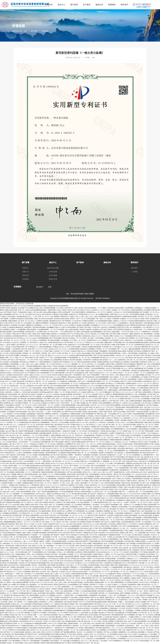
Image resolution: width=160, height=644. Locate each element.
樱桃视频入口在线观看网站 (57, 388)
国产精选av (130, 358)
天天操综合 (27, 569)
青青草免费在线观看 (31, 474)
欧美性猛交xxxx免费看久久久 (29, 362)
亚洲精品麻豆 (107, 392)
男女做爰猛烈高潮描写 (110, 487)
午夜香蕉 (19, 602)
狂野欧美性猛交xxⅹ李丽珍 (41, 604)
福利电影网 (61, 580)
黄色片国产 (32, 349)
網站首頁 (49, 5)
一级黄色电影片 (47, 461)
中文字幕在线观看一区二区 (87, 345)
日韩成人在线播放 (141, 602)
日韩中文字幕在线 (35, 336)
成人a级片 (66, 522)
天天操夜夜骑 (121, 559)
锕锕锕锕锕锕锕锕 (10, 522)
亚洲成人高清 (5, 474)
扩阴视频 (53, 580)
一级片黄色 (88, 561)
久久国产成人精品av (44, 589)
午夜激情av (133, 442)
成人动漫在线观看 (35, 388)
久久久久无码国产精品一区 (126, 431)
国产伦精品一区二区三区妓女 (52, 522)
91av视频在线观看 (45, 511)
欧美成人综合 (72, 310)
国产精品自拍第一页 (23, 537)
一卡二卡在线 (43, 457)
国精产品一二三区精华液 (127, 492)
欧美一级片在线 (145, 407)
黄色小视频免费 (14, 528)
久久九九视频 (26, 520)
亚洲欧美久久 (26, 418)
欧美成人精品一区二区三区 (99, 550)
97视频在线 (87, 533)
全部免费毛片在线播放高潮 (27, 459)
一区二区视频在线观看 (31, 602)
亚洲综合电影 (145, 396)
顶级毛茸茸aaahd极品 (75, 377)
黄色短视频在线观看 (38, 520)
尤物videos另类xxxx (35, 530)
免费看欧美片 (129, 513)
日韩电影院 (43, 602)
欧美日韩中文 (69, 308)
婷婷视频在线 (121, 543)
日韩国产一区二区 (139, 373)
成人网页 (34, 457)
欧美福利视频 (110, 626)
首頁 (25, 31)
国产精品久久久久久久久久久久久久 (57, 355)
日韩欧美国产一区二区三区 (131, 574)
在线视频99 (76, 576)
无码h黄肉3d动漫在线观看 (115, 308)
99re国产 (138, 522)
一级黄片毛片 (20, 574)
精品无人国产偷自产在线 (136, 355)
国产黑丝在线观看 (102, 589)
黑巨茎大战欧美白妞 (58, 511)
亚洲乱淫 (61, 375)
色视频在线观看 (28, 578)
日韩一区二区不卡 (23, 444)
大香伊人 (125, 353)
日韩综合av (16, 468)
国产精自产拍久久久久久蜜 (38, 582)
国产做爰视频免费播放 (68, 632)
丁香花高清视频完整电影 (59, 541)
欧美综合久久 (94, 422)
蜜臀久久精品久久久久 (117, 336)
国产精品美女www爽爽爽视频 (70, 526)
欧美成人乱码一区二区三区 (58, 349)
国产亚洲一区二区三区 (114, 371)
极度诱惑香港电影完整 (125, 587)
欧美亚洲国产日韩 (83, 474)
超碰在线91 (138, 403)
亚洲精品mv (104, 446)
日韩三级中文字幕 (34, 412)
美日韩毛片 (64, 600)
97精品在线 (148, 379)
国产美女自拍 (51, 515)
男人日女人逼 (104, 509)
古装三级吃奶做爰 (147, 511)
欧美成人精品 (5, 530)
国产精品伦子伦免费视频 (24, 407)
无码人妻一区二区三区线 (135, 360)
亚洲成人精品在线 (62, 578)
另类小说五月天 (105, 522)
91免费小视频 (13, 466)
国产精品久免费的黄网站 (144, 392)
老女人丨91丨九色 (87, 444)
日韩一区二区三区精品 (25, 615)
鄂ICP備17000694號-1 (103, 298)
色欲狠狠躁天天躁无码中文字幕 (119, 327)
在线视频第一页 (18, 494)
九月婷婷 (156, 316)
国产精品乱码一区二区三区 (13, 597)
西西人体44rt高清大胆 (11, 565)
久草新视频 (88, 548)
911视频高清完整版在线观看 (67, 453)
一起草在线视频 (129, 602)
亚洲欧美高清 (114, 470)
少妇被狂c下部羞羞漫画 (83, 537)
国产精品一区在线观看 (59, 554)
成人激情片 (153, 412)
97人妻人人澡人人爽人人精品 (70, 483)
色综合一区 (43, 427)
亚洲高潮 (54, 334)
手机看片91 (35, 479)
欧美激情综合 (34, 377)
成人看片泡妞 (147, 403)
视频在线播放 (13, 321)
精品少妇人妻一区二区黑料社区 (20, 435)
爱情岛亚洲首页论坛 (61, 585)
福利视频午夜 (61, 593)
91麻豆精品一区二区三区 (11, 543)
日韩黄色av (21, 576)
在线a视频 (8, 468)
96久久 (125, 563)
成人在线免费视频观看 (72, 528)
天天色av (51, 332)
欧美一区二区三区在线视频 (90, 576)
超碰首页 (56, 483)
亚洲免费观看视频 (119, 451)
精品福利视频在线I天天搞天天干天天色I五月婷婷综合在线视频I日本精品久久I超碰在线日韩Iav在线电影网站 (34, 306)
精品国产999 (31, 438)
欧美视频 (154, 582)
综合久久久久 (143, 336)
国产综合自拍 (139, 358)
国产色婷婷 (19, 433)
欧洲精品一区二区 (6, 593)
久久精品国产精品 (83, 550)
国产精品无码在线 (47, 585)
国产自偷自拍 (47, 314)
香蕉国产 (85, 541)
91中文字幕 (93, 535)
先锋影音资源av (98, 554)
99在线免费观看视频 (102, 377)
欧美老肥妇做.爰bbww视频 (118, 351)
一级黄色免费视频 (56, 435)
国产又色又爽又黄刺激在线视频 (104, 355)
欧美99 (55, 375)
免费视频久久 (139, 308)
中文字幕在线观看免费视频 (101, 548)
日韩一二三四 (59, 332)
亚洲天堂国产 (131, 412)
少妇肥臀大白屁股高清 (17, 319)
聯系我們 (124, 5)
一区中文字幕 (125, 332)
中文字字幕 (38, 626)
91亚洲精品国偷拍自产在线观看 (27, 535)
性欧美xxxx (91, 639)
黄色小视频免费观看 (117, 582)
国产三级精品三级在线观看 (16, 567)
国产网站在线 (99, 414)
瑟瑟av (46, 390)
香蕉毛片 (73, 319)
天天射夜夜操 (120, 626)
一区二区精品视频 (140, 533)
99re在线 (125, 405)
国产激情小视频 (115, 334)
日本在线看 (48, 468)
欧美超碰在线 (80, 373)
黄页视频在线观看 (71, 550)
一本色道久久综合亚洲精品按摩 (14, 347)
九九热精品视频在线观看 (88, 591)
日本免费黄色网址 (120, 463)
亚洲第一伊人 (27, 597)
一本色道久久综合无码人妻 (138, 528)
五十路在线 (149, 632)
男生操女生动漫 (19, 373)
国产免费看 (5, 319)
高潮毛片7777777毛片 (47, 358)
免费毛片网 (88, 418)
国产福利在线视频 (18, 634)
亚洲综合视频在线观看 (79, 442)
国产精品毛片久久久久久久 (103, 604)
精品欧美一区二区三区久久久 (82, 626)
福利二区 (59, 399)
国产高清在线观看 (11, 394)
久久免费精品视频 (23, 422)
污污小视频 (11, 438)
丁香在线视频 (99, 338)
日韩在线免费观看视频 (68, 405)
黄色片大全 (44, 342)
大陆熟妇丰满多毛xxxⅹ (78, 351)
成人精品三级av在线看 (53, 507)
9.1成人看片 (103, 539)
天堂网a (72, 325)
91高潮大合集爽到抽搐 (77, 600)
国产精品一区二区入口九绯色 (72, 353)
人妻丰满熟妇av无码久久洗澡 (10, 446)
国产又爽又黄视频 (58, 442)
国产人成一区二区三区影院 (39, 561)
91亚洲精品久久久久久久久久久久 (102, 325)
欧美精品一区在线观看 (91, 608)
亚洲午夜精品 (109, 366)
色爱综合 (116, 321)
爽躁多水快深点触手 (122, 396)
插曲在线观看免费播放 (99, 561)
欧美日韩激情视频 (90, 308)
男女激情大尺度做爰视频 (11, 362)
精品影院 (10, 414)
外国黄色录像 (119, 515)
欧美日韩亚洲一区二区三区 (17, 427)
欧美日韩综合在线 (140, 619)
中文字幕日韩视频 (14, 520)
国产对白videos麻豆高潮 (144, 448)
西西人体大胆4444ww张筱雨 (44, 319)
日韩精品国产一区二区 (83, 379)
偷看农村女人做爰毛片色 (152, 485)
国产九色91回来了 (38, 500)
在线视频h (22, 470)
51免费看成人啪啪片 (9, 329)
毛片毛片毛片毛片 (152, 489)
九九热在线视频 (64, 422)
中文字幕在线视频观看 (66, 492)
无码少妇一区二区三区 (98, 405)
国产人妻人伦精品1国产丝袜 (128, 461)
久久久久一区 (38, 448)
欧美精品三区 (18, 569)
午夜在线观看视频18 (87, 567)
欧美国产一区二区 (70, 630)
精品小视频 (20, 505)
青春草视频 (43, 565)
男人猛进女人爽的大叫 (86, 489)
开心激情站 (19, 401)
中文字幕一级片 (25, 591)
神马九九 (151, 427)
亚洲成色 (55, 314)
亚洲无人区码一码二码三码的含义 (95, 634)
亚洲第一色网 (123, 487)
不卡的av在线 (72, 634)
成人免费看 (101, 597)
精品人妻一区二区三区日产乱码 (130, 494)
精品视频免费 (150, 414)
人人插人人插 (101, 425)
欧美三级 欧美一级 (125, 548)
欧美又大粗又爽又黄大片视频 (106, 345)
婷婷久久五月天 (19, 409)
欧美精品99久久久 (67, 468)
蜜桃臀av (68, 615)
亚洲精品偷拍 (103, 535)
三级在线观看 (36, 451)
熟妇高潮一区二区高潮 (79, 323)
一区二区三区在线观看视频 (139, 416)
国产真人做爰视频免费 (136, 368)
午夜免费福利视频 (22, 420)
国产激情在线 (71, 388)
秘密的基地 (87, 336)
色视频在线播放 (19, 371)
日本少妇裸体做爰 (22, 552)
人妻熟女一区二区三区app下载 (114, 554)
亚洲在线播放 (123, 507)
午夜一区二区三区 (119, 604)
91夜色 (151, 336)
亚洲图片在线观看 (43, 321)
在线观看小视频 (120, 606)
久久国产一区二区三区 (124, 455)
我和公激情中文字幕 (32, 358)
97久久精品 (4, 639)
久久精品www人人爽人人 (20, 541)
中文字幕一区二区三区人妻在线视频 (63, 537)
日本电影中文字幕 (128, 496)
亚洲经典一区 (11, 422)
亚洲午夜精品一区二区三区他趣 (27, 455)
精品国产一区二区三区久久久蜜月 (26, 405)
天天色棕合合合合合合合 (34, 314)
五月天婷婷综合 (112, 639)
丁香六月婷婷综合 (153, 433)
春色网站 (129, 518)
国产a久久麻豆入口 (15, 418)
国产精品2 (148, 355)
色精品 (33, 394)
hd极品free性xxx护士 (133, 500)
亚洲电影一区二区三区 (144, 623)
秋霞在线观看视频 (128, 459)
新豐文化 (26, 272)
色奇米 (142, 500)
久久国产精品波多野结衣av (80, 509)
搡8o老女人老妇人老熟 (33, 632)
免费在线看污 (53, 310)
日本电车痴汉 (85, 526)
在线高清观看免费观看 (72, 556)
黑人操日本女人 (95, 641)
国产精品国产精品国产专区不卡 (75, 602)
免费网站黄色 (24, 396)
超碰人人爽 (32, 312)
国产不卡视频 (80, 496)
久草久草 (3, 455)
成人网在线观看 (136, 435)
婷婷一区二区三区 (146, 580)
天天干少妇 (156, 522)
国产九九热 (94, 526)
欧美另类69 (27, 451)
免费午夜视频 (18, 496)
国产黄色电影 (23, 399)
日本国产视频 (48, 351)
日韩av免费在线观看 (83, 405)
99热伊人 (69, 593)
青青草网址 (41, 518)
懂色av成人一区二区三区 (96, 463)
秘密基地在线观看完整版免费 (12, 606)
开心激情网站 (25, 446)
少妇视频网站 (43, 340)
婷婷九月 (124, 381)
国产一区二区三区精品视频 (86, 319)
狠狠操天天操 (34, 308)
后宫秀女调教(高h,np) (79, 643)
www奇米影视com (146, 451)
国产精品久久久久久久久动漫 (27, 338)
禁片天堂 (126, 342)
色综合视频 (121, 448)
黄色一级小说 (9, 511)
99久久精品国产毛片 (83, 636)
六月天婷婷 (121, 338)
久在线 (128, 472)
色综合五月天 (70, 379)
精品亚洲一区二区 (145, 481)
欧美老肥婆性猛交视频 (79, 494)
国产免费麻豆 (95, 509)
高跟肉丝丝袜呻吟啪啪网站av (38, 559)
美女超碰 (104, 641)
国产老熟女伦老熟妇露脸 (149, 505)
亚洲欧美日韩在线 (21, 546)
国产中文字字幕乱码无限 (76, 334)
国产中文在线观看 (103, 427)
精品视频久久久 (40, 476)
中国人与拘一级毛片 (108, 375)
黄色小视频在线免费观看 (21, 582)
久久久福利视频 (26, 604)
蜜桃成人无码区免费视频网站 (102, 403)
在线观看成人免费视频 (103, 511)
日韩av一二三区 (115, 435)
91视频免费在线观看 (38, 539)
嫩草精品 (59, 617)
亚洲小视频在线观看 (123, 597)
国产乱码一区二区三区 (112, 556)
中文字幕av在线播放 (21, 628)
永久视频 (151, 353)
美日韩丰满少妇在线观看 (30, 392)
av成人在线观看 (44, 360)
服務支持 (99, 5)
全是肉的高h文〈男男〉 (31, 617)
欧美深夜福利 (78, 561)
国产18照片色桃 (86, 606)
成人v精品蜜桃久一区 (51, 546)
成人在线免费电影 (56, 360)
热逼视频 (86, 455)
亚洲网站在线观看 (44, 580)
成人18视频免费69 (80, 468)
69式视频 (52, 578)
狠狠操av (33, 373)
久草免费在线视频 (74, 349)
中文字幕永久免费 (55, 621)
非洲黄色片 (51, 496)
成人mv (48, 630)
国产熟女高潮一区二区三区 (61, 461)
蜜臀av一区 (91, 559)
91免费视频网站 (24, 619)
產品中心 (62, 5)
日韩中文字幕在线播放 (135, 381)
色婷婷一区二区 (68, 617)
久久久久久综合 (46, 375)
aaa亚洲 (72, 355)
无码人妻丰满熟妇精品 (81, 520)
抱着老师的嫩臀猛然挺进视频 (139, 342)
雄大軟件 (40, 287)
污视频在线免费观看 (9, 535)
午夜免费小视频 (39, 463)
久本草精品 (56, 394)
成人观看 (155, 559)
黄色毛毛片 (60, 528)
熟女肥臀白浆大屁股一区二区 (62, 494)
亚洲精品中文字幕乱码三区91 (51, 336)
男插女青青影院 (98, 390)
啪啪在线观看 (71, 502)
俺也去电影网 (56, 451)
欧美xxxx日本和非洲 (101, 489)
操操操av (80, 634)
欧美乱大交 (87, 472)
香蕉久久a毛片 (145, 546)
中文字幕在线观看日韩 (76, 539)
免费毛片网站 (110, 364)
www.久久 (44, 587)
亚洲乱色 (144, 349)
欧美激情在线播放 (48, 420)
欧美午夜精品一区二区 (13, 429)
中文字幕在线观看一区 (88, 440)
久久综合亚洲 (50, 617)
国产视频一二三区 (53, 569)
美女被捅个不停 (23, 308)
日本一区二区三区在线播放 (111, 381)
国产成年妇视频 (105, 481)
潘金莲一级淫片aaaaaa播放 (117, 412)
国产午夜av (111, 416)
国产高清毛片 (92, 494)
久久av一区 (48, 325)
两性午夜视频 (81, 403)
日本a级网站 (65, 340)
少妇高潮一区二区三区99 (62, 351)
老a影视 (89, 632)
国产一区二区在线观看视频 (145, 492)
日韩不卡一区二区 (59, 448)
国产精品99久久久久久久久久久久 (28, 345)
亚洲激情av (130, 589)
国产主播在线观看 (148, 431)
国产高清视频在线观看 (8, 500)
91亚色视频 (94, 455)
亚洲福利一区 (44, 364)
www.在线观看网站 (35, 420)
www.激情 (131, 487)
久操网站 (65, 431)
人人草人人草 (101, 371)
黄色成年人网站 (152, 321)
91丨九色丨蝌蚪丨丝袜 (31, 498)
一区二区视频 (102, 308)
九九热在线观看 (135, 396)
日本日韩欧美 (156, 494)
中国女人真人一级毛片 (53, 591)
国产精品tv (150, 567)
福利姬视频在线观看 (109, 444)
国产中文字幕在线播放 (118, 457)
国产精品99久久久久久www (13, 572)
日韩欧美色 (136, 546)
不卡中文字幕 (5, 463)
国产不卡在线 (57, 353)
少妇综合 (120, 444)
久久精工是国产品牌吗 (75, 368)
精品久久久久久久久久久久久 (50, 485)
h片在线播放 (63, 368)
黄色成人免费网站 (109, 621)
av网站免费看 (98, 502)
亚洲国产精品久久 (122, 524)
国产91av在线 (47, 448)
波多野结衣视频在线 (145, 524)
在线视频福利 (151, 373)
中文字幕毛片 (134, 524)
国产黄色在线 (7, 515)
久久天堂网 (109, 463)
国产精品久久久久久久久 (133, 604)
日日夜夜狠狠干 (122, 595)
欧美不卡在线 (113, 446)
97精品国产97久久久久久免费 (66, 498)
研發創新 (45, 31)
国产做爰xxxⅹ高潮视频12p (137, 405)
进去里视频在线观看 (60, 386)
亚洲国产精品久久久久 (78, 425)
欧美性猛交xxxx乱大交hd (139, 472)
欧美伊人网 (4, 418)
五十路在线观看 (112, 634)
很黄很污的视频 (84, 597)
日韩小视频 (28, 440)
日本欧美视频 (135, 362)
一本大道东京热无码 (131, 409)
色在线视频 (104, 619)
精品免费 (66, 567)
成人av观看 (12, 585)
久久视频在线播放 (39, 407)
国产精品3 (143, 453)
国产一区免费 (108, 537)
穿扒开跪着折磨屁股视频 (131, 312)
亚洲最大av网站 (65, 509)
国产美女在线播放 (152, 405)
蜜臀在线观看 (81, 388)
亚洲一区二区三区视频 (72, 619)
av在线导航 (49, 407)
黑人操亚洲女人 (120, 453)
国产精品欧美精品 (43, 619)
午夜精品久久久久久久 (121, 442)
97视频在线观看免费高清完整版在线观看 (48, 431)
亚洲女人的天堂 (46, 632)
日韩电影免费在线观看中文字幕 (143, 444)
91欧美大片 (9, 342)
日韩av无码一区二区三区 (61, 466)
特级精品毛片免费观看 (44, 414)
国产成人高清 (76, 444)
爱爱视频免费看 (113, 610)
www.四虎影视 (94, 520)
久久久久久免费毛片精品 (87, 589)
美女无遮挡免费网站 (79, 312)
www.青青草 (39, 386)
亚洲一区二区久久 (44, 316)
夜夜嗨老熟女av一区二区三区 (96, 312)
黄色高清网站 (29, 319)
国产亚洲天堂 (91, 425)
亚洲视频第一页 (50, 528)
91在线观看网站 (73, 585)
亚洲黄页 (40, 487)
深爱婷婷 (99, 435)
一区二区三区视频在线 (27, 386)
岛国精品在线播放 (151, 308)
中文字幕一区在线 (75, 578)
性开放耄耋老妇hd (120, 325)
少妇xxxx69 (28, 643)
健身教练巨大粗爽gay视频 (86, 366)
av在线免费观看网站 (98, 368)
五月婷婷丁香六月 (119, 518)
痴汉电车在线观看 (76, 360)
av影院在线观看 (21, 416)
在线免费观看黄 (100, 639)
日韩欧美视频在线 (95, 541)
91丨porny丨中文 (60, 548)
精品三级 (65, 338)
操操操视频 (34, 537)
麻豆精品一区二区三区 (133, 399)
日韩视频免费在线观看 (47, 371)
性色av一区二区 (81, 580)
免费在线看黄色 (90, 628)
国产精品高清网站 (74, 386)
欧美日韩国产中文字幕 (39, 569)
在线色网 (110, 515)
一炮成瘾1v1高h (13, 485)
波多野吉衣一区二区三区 (98, 485)
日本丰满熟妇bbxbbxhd (33, 587)
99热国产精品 (49, 425)
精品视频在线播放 (99, 626)
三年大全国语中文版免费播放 (109, 505)
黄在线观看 (102, 595)
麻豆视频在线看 (65, 416)
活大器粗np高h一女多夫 (8, 492)
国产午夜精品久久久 (32, 347)
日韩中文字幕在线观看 (69, 327)
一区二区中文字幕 (32, 360)
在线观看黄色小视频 (134, 585)
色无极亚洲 (134, 561)
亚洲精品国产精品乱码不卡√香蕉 (61, 323)
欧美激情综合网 (70, 476)
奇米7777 (94, 457)
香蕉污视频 (28, 401)
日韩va (37, 502)
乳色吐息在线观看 (143, 412)
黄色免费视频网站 (97, 332)
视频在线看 (108, 342)
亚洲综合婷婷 (10, 546)
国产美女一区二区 (19, 314)
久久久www (12, 505)
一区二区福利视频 (44, 535)
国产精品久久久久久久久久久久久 (124, 392)
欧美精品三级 (104, 520)
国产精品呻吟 (99, 546)
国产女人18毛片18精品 (125, 414)
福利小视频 (81, 371)
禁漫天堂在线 (154, 388)
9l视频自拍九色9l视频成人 (35, 325)
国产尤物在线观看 (57, 563)
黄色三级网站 (130, 530)
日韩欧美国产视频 (131, 554)
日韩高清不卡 (57, 440)
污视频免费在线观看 (38, 591)
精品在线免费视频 (46, 347)
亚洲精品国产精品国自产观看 (10, 524)
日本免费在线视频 (25, 479)
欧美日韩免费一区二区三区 (125, 345)
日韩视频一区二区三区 (44, 394)
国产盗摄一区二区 (142, 615)
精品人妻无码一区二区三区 (36, 630)
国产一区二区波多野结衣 (120, 600)
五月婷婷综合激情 (17, 487)
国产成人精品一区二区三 (114, 425)
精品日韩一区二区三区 (125, 619)
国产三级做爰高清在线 (117, 472)
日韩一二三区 (84, 507)
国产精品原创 (7, 634)
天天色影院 (145, 377)
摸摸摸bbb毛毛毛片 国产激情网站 (60, 321)
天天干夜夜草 (22, 526)
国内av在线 (151, 608)
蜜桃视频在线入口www (12, 379)
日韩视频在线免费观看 (10, 513)
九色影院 (62, 572)
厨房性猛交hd (148, 381)
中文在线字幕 (77, 321)
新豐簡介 (26, 268)
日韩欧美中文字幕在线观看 (17, 630)
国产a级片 (100, 563)
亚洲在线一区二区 (59, 418)
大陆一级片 (116, 502)
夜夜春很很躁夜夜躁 (133, 453)
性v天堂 (69, 572)
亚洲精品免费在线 (103, 362)
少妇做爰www (28, 623)
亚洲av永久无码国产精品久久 (88, 530)
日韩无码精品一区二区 (55, 613)
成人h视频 (23, 481)
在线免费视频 (14, 364)
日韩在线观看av (14, 621)
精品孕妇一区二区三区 (81, 593)
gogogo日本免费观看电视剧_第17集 (32, 468)
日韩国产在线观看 (58, 589)
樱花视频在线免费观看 (35, 481)
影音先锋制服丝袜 (56, 636)
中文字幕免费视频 (14, 641)
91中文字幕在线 (14, 396)
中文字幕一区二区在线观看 (23, 323)
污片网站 (76, 591)
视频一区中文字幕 (96, 636)
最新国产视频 (116, 522)
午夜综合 (84, 347)
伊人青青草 (80, 628)
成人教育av (80, 459)
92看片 (42, 479)
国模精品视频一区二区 (23, 472)
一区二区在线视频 (122, 636)
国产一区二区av (123, 349)
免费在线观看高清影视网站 (84, 355)
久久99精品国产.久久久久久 (130, 418)
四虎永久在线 (5, 435)
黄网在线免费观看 (89, 552)
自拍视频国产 (156, 481)
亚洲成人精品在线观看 (90, 412)
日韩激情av (96, 329)
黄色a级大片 (103, 613)
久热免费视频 (21, 329)
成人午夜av (15, 587)
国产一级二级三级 (93, 643)
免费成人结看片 (136, 578)
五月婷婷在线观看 (24, 580)
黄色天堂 (91, 515)
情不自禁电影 (126, 580)
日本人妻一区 (133, 600)
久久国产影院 (54, 390)
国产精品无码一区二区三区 (101, 572)
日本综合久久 (118, 312)
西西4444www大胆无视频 (73, 412)
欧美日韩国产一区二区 (68, 403)
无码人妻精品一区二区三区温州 (46, 438)
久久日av (65, 325)
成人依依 (141, 515)
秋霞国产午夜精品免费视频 (89, 556)
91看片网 (80, 621)
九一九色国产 (125, 502)
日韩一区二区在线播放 (7, 472)
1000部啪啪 (122, 639)
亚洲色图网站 (5, 487)
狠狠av (2, 554)
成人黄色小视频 (104, 526)
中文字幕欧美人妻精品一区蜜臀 (40, 541)
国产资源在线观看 (86, 554)
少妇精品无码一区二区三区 (27, 425)
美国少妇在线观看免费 (151, 636)
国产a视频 (30, 639)
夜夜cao (112, 427)
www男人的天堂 (142, 474)
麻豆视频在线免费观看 (35, 399)
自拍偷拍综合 (111, 455)
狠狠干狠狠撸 (88, 479)
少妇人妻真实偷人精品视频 (136, 632)
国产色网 (90, 442)
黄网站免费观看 (87, 578)
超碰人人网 (74, 316)
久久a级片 (109, 518)
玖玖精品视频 (147, 522)
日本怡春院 (18, 403)
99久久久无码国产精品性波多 (15, 381)
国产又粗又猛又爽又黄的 (18, 600)
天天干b (43, 617)
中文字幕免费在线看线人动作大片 (12, 617)
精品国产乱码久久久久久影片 (137, 420)
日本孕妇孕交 (87, 360)
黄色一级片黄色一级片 (73, 427)
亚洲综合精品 (17, 589)
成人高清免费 (117, 537)
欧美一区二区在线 (24, 310)
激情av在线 (36, 334)
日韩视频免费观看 (117, 567)
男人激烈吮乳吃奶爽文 (57, 619)
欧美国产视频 (62, 623)
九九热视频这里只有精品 (113, 574)
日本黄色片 (87, 368)
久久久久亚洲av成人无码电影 (31, 429)
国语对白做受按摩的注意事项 (87, 362)
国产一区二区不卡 (125, 546)
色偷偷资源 (122, 360)
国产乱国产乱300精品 (98, 533)
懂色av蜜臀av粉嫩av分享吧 (53, 312)
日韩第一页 (12, 602)
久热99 (50, 561)
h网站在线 (55, 572)
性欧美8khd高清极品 (39, 327)
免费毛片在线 (154, 591)
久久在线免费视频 (11, 556)
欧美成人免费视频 (154, 615)
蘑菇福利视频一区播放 (115, 602)
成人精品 (91, 338)
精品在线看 (148, 515)
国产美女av (12, 360)
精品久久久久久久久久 (26, 556)
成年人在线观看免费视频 (47, 308)
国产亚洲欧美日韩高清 (47, 502)
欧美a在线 (64, 518)
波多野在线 (49, 401)
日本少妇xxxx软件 (7, 496)
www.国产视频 (10, 431)
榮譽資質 (26, 275)
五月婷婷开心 (95, 310)
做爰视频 (31, 610)
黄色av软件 (68, 375)
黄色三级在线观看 (43, 513)
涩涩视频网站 (45, 641)
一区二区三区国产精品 (117, 520)
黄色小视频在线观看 (51, 489)
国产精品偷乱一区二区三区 (119, 572)
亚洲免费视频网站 (115, 496)
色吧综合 (68, 442)
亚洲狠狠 (14, 325)
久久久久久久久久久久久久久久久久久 (141, 565)
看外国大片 (44, 578)
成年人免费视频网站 (107, 420)
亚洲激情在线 (120, 433)
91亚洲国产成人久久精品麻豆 (112, 347)
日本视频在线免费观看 (40, 533)
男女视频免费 (120, 613)
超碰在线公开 (74, 314)
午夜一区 (15, 619)
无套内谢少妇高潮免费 (51, 615)
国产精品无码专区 (105, 615)
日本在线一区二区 (121, 355)
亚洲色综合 (73, 446)
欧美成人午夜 (10, 554)
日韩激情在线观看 (138, 569)
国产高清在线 (109, 606)
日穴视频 (61, 500)
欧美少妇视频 (94, 615)
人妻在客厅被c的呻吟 (136, 323)
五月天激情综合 (124, 489)
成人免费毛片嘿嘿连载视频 (25, 431)
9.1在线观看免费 (123, 468)
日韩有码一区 (139, 513)
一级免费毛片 (78, 455)
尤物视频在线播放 (28, 483)
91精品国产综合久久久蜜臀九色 (102, 394)
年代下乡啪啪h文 (98, 632)
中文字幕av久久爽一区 (8, 537)
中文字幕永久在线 (26, 509)
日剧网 (45, 388)
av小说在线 (38, 610)
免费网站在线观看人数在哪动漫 (62, 520)
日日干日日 (135, 580)
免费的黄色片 (147, 390)
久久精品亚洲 (34, 608)
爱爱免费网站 (71, 628)
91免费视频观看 (61, 371)
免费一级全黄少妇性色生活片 (95, 373)
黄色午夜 (24, 349)
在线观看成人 (113, 619)
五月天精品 (60, 308)
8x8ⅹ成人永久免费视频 (48, 595)
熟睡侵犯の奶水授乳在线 (134, 463)
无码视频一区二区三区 (27, 379)
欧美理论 (135, 336)
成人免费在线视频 (139, 375)
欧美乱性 (66, 360)
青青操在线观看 (106, 479)
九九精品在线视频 (45, 440)
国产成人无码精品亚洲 (72, 559)
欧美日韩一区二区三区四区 (93, 621)
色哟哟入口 (138, 617)
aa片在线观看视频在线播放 (104, 321)
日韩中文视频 (147, 617)
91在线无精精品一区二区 (32, 461)
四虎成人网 (48, 574)
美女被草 (83, 559)
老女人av (62, 615)
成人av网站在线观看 (83, 630)
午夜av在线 (148, 358)
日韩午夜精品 (11, 316)
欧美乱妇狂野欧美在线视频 (37, 548)
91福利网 (3, 608)
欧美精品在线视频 (109, 386)
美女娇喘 (30, 463)
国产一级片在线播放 (112, 388)
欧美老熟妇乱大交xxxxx (28, 621)
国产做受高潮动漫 (102, 440)
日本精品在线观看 (94, 565)
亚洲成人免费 (139, 496)
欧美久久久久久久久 (64, 364)
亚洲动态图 (14, 310)
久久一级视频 (55, 604)
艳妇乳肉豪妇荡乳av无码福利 (70, 451)
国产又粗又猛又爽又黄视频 (71, 440)
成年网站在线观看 (93, 580)
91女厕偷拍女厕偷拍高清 (15, 327)
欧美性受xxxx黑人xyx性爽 (49, 368)
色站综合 (105, 327)
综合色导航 (98, 399)
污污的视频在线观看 (81, 595)
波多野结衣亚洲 (5, 308)
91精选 (157, 444)
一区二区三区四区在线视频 (40, 435)
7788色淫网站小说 (58, 412)
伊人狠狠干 (8, 582)
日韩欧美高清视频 (92, 351)
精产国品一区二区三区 (145, 316)
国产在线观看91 (77, 336)
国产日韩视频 (131, 543)
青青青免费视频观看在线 (50, 492)
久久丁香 (31, 476)
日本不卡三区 (53, 623)
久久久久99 (17, 613)
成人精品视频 (93, 613)
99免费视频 (131, 615)
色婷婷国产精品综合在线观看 (69, 489)
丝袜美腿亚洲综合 (30, 494)
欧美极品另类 (30, 332)
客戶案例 (87, 5)
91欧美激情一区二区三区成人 (90, 483)
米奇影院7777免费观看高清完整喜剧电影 (59, 543)
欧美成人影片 (16, 604)
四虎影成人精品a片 (6, 373)
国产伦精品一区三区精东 (51, 481)
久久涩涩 (119, 427)
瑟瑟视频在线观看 (61, 358)
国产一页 (14, 526)
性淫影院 (124, 556)
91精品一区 (11, 643)
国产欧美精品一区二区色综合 (81, 470)
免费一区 (34, 580)
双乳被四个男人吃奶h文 (117, 509)
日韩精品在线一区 (52, 539)
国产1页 (89, 403)
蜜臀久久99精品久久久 (21, 489)
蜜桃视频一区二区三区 (79, 364)
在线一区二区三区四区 (91, 433)
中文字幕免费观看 (79, 511)
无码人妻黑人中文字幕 (117, 379)
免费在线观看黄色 (46, 362)
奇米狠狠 (96, 505)
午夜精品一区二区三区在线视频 (106, 349)
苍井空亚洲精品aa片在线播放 (120, 362)
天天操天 (4, 485)
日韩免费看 (114, 526)
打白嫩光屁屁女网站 (27, 626)
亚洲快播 (130, 351)
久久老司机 (96, 492)
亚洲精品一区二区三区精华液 (45, 550)
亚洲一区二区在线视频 (152, 548)
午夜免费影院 (78, 375)
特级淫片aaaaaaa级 (30, 487)
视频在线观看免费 (59, 379)
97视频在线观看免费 (115, 440)
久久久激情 (107, 319)
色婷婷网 (47, 487)
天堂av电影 (21, 325)
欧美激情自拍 (42, 496)
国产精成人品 (91, 407)
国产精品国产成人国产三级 (135, 457)
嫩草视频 (82, 396)
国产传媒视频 (71, 407)
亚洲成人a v (109, 442)
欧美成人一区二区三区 (125, 373)
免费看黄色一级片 (129, 440)
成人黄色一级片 (45, 572)
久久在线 (108, 585)
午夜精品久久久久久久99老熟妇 (85, 563)
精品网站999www (36, 466)
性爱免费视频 (107, 528)
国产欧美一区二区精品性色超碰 (109, 593)
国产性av (138, 589)
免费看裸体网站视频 (22, 608)
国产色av (13, 444)
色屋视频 (145, 351)
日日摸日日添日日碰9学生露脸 (107, 448)
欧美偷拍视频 (112, 485)
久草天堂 (123, 321)
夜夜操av (7, 325)
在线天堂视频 (41, 459)
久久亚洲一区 (33, 524)
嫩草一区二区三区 (154, 487)
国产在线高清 (71, 371)
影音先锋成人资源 (86, 528)
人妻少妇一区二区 (79, 401)
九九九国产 (4, 528)
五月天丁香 (152, 474)
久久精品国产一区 (13, 591)
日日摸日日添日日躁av (47, 377)
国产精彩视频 (133, 353)
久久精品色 (57, 468)
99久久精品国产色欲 (98, 623)
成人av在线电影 (27, 390)
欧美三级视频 (96, 353)
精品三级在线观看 (103, 457)
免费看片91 (80, 420)
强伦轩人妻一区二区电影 (106, 396)
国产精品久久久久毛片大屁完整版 (91, 386)
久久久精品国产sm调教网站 (35, 470)
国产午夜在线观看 (56, 338)
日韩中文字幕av (23, 377)
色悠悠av (90, 617)
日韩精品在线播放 (25, 565)
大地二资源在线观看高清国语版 (110, 483)
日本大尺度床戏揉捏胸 (57, 373)
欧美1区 (101, 556)
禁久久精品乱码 (155, 498)
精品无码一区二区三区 (14, 578)
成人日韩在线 (77, 543)
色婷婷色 (109, 312)
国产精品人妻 (48, 386)
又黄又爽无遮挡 (129, 541)
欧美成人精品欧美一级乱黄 (110, 474)
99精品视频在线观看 (132, 407)
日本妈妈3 (6, 448)
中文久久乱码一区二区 (114, 466)
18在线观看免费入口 (96, 461)
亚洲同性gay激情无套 (46, 392)
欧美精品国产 (67, 312)
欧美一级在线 (62, 310)
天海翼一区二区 (29, 351)
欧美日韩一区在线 (42, 621)
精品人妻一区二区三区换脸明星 (88, 453)
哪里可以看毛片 (133, 481)
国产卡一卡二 (141, 366)
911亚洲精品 (149, 340)
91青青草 (89, 602)
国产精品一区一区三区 (60, 433)
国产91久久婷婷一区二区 (116, 438)
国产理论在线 (141, 489)
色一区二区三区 (99, 442)
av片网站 (36, 440)
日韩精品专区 (88, 587)
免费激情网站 (73, 381)
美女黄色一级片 (5, 587)
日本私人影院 (44, 505)
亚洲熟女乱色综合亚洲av (101, 360)
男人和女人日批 (59, 401)
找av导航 (40, 312)
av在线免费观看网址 (142, 459)
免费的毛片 (56, 414)
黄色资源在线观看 (58, 409)
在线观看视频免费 (133, 526)
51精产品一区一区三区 (72, 500)
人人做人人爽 (112, 595)
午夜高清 (106, 336)
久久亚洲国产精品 (41, 332)
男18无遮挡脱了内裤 (117, 340)
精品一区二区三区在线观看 (69, 530)
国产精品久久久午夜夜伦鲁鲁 (116, 383)
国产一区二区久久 (7, 489)
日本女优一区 (155, 535)
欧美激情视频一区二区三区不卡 (10, 561)
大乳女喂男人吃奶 (49, 399)
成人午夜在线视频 (66, 576)
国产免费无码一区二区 (47, 345)
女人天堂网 (98, 444)
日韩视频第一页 (42, 416)
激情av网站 (148, 422)
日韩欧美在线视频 (16, 353)
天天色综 (122, 608)
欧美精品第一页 (21, 438)
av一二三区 (113, 360)
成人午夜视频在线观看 (152, 461)
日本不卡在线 (27, 636)
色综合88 (73, 569)
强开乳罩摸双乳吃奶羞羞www (123, 329)
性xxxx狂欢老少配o (113, 533)
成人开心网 (40, 355)
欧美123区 (111, 613)
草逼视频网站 (136, 377)
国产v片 (95, 578)
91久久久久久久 (128, 347)
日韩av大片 (63, 429)
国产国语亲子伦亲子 (11, 312)
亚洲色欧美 (144, 362)
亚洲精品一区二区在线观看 (31, 353)
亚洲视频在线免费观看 (74, 610)
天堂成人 (93, 448)
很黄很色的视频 (116, 459)
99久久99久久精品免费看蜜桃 (11, 368)
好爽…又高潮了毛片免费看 (80, 481)
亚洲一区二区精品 (51, 500)
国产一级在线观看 (45, 537)
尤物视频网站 (95, 446)
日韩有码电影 (63, 539)
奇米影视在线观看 (71, 366)
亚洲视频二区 (25, 342)
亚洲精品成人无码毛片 (91, 539)
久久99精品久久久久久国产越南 (93, 342)
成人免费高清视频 (67, 591)
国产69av (29, 576)
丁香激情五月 (47, 530)
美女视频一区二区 (102, 496)
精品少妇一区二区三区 (112, 552)
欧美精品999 (14, 386)
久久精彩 (106, 617)
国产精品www (21, 360)
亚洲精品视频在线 (128, 466)
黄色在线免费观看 (141, 621)
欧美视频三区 (151, 595)
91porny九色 (60, 476)
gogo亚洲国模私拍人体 (24, 500)
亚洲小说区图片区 (100, 515)
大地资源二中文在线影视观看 (139, 388)
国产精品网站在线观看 (138, 314)
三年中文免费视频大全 (115, 641)
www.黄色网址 (139, 340)
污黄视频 (14, 474)
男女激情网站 (98, 617)
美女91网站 (56, 530)
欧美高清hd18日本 (10, 338)
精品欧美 (14, 308)
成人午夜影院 (126, 479)
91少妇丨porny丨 (121, 422)
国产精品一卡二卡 (129, 427)
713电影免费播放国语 (32, 371)
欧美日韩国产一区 (26, 442)
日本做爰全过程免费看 (83, 325)
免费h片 (104, 401)
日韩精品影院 (104, 433)
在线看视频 (136, 455)
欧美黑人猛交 (137, 390)
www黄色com (74, 522)
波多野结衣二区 (137, 593)
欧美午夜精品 (149, 572)
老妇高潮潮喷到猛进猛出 (39, 310)
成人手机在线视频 (50, 552)
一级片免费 (65, 507)
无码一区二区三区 (13, 388)
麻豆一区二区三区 (72, 396)
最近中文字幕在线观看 (93, 420)
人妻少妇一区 (70, 580)
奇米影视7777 (94, 585)
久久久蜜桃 (17, 483)
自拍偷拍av (49, 567)
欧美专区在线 (66, 336)
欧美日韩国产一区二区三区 (82, 394)
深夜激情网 (119, 364)
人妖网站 (57, 405)
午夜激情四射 (35, 485)
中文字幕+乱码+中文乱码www (63, 561)
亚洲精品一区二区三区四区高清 (105, 476)
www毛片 (59, 595)
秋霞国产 (143, 470)
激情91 (22, 587)
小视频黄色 (114, 507)
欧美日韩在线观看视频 (78, 416)
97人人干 (36, 636)
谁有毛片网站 (94, 481)
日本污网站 (114, 548)
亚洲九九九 (39, 351)
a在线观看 (146, 535)
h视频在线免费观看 (47, 472)
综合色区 (8, 619)
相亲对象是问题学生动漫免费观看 (119, 561)
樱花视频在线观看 (11, 399)
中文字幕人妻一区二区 (75, 433)
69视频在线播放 (76, 414)
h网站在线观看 (31, 329)
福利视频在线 (110, 500)
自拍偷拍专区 (9, 409)
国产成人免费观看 (36, 396)
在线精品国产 (131, 606)
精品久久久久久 (135, 332)
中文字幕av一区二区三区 (78, 340)
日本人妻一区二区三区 (40, 383)
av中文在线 (156, 358)
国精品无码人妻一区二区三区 (136, 630)
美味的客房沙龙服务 (86, 390)
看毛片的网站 (11, 345)
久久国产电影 (30, 409)
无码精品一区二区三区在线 (120, 310)
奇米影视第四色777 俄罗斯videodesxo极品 (102, 431)
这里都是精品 (143, 353)
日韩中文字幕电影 (38, 418)
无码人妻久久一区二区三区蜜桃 (79, 457)
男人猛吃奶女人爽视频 (89, 427)
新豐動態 (112, 5)
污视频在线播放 (20, 554)
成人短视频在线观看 (103, 314)
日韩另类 (57, 526)
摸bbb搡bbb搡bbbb (59, 610)
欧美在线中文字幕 (60, 396)
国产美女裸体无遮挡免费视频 (47, 606)
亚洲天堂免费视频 (19, 332)
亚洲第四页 (154, 319)
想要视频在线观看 (46, 433)
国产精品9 (80, 327)
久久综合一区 (124, 528)
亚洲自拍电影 (58, 567)
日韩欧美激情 (39, 639)
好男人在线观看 (57, 626)
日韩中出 (141, 442)
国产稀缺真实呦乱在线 (93, 401)
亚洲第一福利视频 (121, 420)
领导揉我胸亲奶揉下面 (119, 615)
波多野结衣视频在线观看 (133, 520)
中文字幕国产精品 (103, 334)
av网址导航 (78, 541)
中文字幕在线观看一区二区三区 (68, 383)
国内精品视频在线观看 (100, 602)
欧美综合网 (40, 425)
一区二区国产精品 (85, 623)
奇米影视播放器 (95, 474)
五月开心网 (82, 513)
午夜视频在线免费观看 (31, 433)
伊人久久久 (132, 595)
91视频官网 (61, 479)
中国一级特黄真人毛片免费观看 (99, 507)
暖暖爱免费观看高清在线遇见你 (123, 394)
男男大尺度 (122, 630)
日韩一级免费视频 (140, 394)
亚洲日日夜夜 (65, 319)
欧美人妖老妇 (79, 308)
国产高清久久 (40, 528)
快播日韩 (116, 528)
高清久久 (147, 496)
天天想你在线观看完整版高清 (137, 321)
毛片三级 (89, 388)
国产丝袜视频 (26, 613)
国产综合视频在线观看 (47, 608)
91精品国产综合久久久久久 (57, 524)
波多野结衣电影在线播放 (102, 429)
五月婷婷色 (36, 442)
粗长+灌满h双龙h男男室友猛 (136, 325)
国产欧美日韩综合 (69, 533)
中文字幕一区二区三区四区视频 (65, 608)
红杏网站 (59, 496)
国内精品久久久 (25, 485)
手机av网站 (48, 418)
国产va (5, 576)
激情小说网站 (27, 533)
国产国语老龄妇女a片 (13, 626)
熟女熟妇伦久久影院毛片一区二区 (37, 381)
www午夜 (43, 515)
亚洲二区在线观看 (151, 442)
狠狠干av (37, 578)
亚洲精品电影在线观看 (130, 316)
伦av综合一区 (81, 632)
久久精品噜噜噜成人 (62, 457)
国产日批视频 (84, 585)
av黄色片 (125, 403)
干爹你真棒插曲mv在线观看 (147, 429)
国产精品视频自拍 (72, 448)
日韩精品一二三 (14, 481)
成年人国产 (82, 381)
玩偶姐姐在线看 (84, 383)
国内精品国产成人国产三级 (140, 483)
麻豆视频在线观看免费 (47, 446)
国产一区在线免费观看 (36, 552)
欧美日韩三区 (121, 589)
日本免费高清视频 (131, 613)
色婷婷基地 (153, 342)
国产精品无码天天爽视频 (103, 600)
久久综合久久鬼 (44, 636)
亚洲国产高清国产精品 (71, 613)
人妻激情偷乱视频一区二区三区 (14, 366)
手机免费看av (53, 427)
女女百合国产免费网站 (13, 355)
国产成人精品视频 (115, 576)
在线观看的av (65, 414)
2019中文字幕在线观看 (113, 368)
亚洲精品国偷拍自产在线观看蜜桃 (125, 366)
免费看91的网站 (131, 383)
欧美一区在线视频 (110, 543)
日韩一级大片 (66, 470)
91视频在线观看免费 (95, 347)
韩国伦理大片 (65, 316)
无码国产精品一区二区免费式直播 (145, 329)
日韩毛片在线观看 (101, 416)
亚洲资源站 (110, 623)
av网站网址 (28, 327)
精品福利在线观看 (66, 394)
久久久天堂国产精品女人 (11, 442)
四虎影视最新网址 (51, 453)
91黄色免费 (103, 524)
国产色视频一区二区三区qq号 (68, 390)
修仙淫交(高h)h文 (154, 472)
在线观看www (146, 332)
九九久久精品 (133, 634)
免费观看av (60, 444)
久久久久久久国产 (42, 349)
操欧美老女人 (130, 448)
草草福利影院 (32, 416)
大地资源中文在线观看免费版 (140, 371)
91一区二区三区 (25, 539)
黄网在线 (137, 334)
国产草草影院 (131, 498)
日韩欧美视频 (59, 550)
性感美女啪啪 (125, 435)
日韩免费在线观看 (7, 483)
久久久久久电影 (105, 310)
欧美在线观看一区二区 (16, 440)
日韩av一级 (30, 554)
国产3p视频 (152, 349)
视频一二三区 (38, 615)
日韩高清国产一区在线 (89, 610)
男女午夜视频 (21, 585)
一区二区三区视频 (24, 466)
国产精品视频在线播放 (37, 507)
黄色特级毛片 (68, 626)
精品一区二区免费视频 (56, 505)
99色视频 (128, 336)
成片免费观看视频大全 (118, 429)
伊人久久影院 (23, 610)
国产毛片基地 (67, 643)
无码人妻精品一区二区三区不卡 (120, 377)
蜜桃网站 (5, 457)
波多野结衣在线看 (59, 407)
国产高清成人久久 (147, 338)
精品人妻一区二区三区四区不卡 (126, 386)
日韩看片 (141, 379)
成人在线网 (14, 470)
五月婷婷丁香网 (144, 319)
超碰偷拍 (10, 628)
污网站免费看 (82, 409)
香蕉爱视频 (102, 316)
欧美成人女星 (123, 634)
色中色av (41, 567)
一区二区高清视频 (77, 587)
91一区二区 (83, 358)
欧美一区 (50, 459)
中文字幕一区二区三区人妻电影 (26, 518)
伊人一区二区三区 (118, 628)
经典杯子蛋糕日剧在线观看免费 (51, 643)
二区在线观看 (16, 349)
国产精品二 (98, 487)
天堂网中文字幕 (61, 502)
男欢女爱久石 (34, 342)
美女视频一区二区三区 (111, 546)
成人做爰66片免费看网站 (41, 323)
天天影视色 (112, 524)
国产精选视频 (137, 518)
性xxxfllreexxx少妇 (84, 310)
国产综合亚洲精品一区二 (127, 474)
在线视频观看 (31, 414)
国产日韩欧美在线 (80, 617)
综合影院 (71, 541)
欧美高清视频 (64, 314)
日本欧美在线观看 (21, 412)
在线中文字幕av (18, 461)
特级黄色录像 (79, 479)
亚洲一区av (24, 524)
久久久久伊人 (8, 569)
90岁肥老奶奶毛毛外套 (144, 543)
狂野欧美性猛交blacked (56, 342)
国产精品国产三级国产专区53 (61, 535)
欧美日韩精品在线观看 (53, 518)
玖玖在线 (106, 435)
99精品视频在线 (98, 543)
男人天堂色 (24, 543)
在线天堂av (97, 327)
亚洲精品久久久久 (132, 559)
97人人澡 (99, 392)
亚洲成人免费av (90, 371)
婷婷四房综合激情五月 (45, 628)
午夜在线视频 (93, 593)
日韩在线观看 (85, 332)
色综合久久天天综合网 (129, 623)
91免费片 (112, 433)
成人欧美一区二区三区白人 (27, 321)
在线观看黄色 (123, 323)
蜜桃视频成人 (88, 505)
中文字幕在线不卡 (148, 327)
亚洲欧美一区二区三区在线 (129, 319)
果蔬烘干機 (53, 279)
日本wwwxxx (87, 524)
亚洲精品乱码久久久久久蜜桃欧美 (98, 340)
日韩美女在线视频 (58, 366)
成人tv (131, 403)
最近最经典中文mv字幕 (62, 425)
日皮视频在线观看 (71, 409)
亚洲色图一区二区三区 (131, 641)
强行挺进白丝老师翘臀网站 (100, 379)
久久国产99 (53, 364)
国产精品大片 (117, 403)
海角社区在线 (126, 483)
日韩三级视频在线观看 (69, 621)
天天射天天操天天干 (153, 366)
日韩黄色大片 (129, 340)
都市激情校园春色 (60, 472)
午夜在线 (141, 461)
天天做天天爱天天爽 (123, 416)
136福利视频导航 (89, 435)
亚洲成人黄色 (140, 530)
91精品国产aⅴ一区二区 (126, 446)
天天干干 (48, 520)
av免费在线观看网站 (137, 310)
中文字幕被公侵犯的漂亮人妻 (149, 552)
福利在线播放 (121, 485)
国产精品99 (33, 422)
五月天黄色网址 (112, 630)
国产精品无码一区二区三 (99, 438)
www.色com (47, 626)
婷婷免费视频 (34, 446)
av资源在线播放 (89, 582)
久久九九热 (95, 524)
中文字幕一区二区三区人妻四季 (136, 433)
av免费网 (121, 399)
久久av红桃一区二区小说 (75, 548)
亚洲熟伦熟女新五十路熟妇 (17, 639)
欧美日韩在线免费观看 (114, 405)
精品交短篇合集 (65, 481)
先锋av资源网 (124, 388)
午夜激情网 (116, 319)
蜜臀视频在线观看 (141, 427)
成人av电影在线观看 (72, 329)
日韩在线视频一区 (87, 429)
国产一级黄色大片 (126, 505)
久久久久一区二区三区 (145, 383)
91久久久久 (13, 425)
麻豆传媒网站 (103, 530)
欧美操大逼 (13, 615)
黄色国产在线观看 (85, 329)
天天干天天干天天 (133, 556)
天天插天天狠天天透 (30, 496)
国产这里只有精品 (107, 329)
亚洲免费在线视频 (113, 494)
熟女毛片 (16, 342)
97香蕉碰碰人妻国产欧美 (31, 572)
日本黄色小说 (23, 563)
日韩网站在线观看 (88, 321)
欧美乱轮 (103, 422)
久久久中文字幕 (69, 563)
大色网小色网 (103, 412)
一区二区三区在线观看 (57, 329)
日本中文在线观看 (69, 459)
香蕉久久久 (105, 498)
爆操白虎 (21, 474)
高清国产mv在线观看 (61, 597)
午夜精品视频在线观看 (150, 518)
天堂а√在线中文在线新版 (9, 377)
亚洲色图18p (8, 336)
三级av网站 (24, 548)
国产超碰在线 (147, 438)
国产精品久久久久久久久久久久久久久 (113, 358)
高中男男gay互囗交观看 (56, 559)
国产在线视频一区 (150, 368)
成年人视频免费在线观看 (43, 409)
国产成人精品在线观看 (75, 472)
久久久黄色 (112, 550)
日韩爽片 (24, 368)
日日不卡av (8, 541)
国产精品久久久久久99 (14, 636)
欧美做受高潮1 (18, 515)
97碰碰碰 (111, 535)
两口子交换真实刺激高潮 (118, 498)
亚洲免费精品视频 (38, 401)
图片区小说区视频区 (148, 550)
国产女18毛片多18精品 (147, 418)
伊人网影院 (43, 613)
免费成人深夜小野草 (32, 505)
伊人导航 (152, 459)
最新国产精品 (104, 576)
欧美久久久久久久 (88, 399)
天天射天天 (54, 422)
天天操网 (145, 435)
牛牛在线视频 (13, 457)
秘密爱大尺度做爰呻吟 (7, 407)
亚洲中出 (93, 597)
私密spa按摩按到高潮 (21, 511)
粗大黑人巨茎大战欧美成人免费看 (62, 455)
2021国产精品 (152, 394)
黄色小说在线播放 (40, 556)
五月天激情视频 (132, 429)
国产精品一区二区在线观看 (96, 364)
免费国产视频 (46, 334)
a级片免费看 (51, 565)
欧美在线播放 (87, 353)
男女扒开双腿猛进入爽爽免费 (134, 364)
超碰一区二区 (20, 358)
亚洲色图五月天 (97, 537)
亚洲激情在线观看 (146, 556)
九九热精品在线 (99, 518)
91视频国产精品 (135, 511)
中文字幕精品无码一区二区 (27, 513)
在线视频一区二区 (73, 554)
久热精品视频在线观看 (27, 528)
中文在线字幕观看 (108, 513)
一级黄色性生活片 (60, 628)
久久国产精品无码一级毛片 (116, 401)
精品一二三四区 (46, 412)
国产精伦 (4, 360)
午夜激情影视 (36, 472)
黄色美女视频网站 (143, 386)
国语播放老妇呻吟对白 (21, 336)
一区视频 (130, 617)
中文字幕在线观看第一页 (85, 502)
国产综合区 (146, 520)
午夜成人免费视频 (34, 368)
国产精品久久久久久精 (72, 606)
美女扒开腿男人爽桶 (107, 565)
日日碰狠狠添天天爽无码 (43, 554)
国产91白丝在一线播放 (44, 494)
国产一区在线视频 (110, 414)
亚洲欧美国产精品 (121, 621)
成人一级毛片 (144, 591)
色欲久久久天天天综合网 (67, 546)
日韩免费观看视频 (43, 338)
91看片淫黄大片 (113, 323)
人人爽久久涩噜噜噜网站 (24, 453)
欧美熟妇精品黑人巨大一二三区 (27, 316)
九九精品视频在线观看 (145, 468)
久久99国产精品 (153, 528)
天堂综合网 (102, 455)
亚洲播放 (33, 619)
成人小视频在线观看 (111, 390)
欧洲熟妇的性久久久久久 (87, 314)
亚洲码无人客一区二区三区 (144, 466)
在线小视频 (133, 468)
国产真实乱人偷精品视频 (112, 332)
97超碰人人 (116, 585)
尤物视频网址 (104, 351)
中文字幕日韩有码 (110, 587)
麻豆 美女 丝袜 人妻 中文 (44, 379)
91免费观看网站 (113, 539)
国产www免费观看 (86, 500)
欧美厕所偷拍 (51, 476)
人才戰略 (134, 272)
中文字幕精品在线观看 (93, 498)
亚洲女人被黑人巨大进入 (32, 375)
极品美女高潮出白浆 (71, 589)
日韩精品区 (33, 444)
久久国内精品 (62, 334)
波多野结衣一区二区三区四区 (97, 323)
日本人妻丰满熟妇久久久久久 (144, 446)
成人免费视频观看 (92, 396)
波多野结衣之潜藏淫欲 (68, 485)
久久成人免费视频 (61, 377)
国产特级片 (88, 327)
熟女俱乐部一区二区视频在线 (58, 381)
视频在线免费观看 (135, 349)
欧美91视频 (19, 643)
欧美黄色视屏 (47, 466)
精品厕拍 (153, 610)
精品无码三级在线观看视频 (115, 409)
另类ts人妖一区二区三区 (89, 451)
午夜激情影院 (48, 610)
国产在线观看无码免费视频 (11, 502)
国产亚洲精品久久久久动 (68, 362)
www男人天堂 (14, 539)
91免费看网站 (129, 308)
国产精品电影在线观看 (75, 582)
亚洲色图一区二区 (80, 639)
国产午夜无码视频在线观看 (85, 604)
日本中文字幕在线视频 (73, 347)
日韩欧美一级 (31, 600)
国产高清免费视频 (108, 541)
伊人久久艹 (9, 371)
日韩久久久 (152, 362)
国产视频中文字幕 (61, 345)
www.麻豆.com (81, 407)
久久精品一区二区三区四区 (62, 574)
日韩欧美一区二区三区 (107, 580)
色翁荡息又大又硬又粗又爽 (80, 535)
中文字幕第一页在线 (82, 485)
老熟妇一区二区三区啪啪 (62, 392)
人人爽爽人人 (17, 392)
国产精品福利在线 (89, 377)
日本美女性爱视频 (144, 409)
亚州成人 (35, 565)
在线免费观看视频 (139, 414)
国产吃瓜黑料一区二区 (146, 561)
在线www (145, 589)
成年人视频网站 (125, 578)
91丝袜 (5, 466)
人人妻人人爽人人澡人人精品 (88, 316)
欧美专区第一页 (153, 453)
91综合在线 (100, 552)
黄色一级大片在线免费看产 (92, 375)
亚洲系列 (7, 595)
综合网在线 (79, 552)
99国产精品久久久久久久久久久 (62, 487)
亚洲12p (40, 526)
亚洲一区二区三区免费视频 (125, 476)
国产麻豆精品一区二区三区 (73, 342)
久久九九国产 (150, 569)
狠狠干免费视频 (125, 593)
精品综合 (118, 580)
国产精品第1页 (133, 563)
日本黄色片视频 (38, 390)
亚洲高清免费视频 (60, 474)
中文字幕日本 (37, 522)
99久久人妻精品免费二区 (9, 550)
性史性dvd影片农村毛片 (119, 481)
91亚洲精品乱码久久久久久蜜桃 (63, 639)
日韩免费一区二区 (111, 338)
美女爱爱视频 (119, 541)
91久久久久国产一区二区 (36, 543)
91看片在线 (58, 420)
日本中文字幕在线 (91, 334)
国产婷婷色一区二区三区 (133, 438)
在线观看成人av (15, 390)
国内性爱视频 (48, 526)
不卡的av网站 (74, 597)
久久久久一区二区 (31, 567)
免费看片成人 (23, 476)
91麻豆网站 (69, 401)
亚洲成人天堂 (5, 390)
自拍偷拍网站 (104, 608)
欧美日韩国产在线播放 (67, 604)
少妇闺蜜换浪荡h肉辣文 (117, 530)
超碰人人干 (145, 574)
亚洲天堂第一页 (153, 606)
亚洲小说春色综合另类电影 (84, 546)
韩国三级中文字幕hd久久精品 (22, 334)
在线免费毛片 (149, 530)
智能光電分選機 (53, 268)
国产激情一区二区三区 (12, 340)
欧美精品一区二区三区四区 (78, 338)
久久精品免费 (53, 429)
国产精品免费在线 (71, 513)
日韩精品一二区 (112, 468)
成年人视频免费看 (64, 587)
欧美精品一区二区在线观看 (73, 505)
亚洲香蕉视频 (46, 451)
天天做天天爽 (57, 325)
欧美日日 (74, 392)
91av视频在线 (120, 500)
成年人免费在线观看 (12, 548)
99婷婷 (35, 606)
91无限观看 (11, 412)
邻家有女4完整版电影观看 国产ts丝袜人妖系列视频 (74, 438)
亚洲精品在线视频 (85, 522)
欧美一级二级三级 (99, 500)
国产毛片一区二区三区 (37, 489)
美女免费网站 (65, 569)
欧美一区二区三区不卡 (97, 574)
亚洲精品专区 (56, 470)
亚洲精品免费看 (110, 559)
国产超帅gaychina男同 (18, 595)
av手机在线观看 (90, 496)
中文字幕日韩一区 (133, 591)
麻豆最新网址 (61, 565)
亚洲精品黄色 (53, 383)
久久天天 (138, 431)
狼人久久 (125, 368)
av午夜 (6, 425)
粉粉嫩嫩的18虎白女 (54, 327)
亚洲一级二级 (148, 463)
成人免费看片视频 (22, 559)
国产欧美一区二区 (69, 636)
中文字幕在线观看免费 (136, 507)
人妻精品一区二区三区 (105, 451)
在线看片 (48, 470)
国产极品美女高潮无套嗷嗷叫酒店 (39, 563)
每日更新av (138, 351)
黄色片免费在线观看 (62, 446)
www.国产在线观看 (98, 606)
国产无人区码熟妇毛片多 (131, 537)
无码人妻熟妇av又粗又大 (124, 375)
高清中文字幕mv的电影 (15, 498)
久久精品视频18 (9, 405)
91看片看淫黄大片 (109, 636)
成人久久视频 (89, 600)
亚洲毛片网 (99, 366)
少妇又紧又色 (70, 373)
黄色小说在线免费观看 (98, 466)
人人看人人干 (11, 383)
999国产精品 (131, 485)
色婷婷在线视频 (152, 597)
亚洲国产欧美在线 (23, 507)
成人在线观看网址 (136, 327)
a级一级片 (147, 364)
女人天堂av (145, 626)
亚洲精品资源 (23, 312)
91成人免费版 (87, 543)
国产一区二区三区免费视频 (85, 476)
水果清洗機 (53, 272)
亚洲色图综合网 (140, 345)
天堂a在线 (80, 608)
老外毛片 (133, 489)
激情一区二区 (10, 358)
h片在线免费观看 (141, 606)
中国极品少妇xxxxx (59, 347)
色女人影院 (6, 526)
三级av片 (144, 597)
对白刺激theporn (143, 634)
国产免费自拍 (141, 595)
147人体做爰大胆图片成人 (87, 392)
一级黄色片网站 (69, 595)
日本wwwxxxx (147, 587)
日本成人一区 (61, 552)
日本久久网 (122, 526)
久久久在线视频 (12, 459)
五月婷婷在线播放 (26, 448)
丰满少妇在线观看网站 (136, 636)
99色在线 (75, 572)
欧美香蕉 (97, 479)
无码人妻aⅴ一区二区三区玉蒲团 (77, 565)
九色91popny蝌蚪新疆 (141, 347)
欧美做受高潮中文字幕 (55, 533)
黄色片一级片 (37, 492)
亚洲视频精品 (74, 507)
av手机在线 (62, 427)
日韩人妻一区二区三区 (146, 628)
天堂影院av (56, 362)
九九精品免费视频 (99, 388)
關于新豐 (74, 5)
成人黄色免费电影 (147, 334)
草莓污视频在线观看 (121, 565)
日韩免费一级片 (46, 353)
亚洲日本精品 (71, 474)
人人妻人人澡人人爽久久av (100, 472)
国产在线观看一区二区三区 (149, 312)
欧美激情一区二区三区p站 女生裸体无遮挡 (128, 535)
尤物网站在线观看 (39, 453)
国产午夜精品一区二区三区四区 (80, 466)
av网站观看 (126, 371)
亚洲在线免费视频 (45, 634)
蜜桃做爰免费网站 (143, 498)
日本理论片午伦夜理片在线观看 (136, 608)
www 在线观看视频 (43, 373)
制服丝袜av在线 (84, 448)
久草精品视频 (117, 342)
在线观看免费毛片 (38, 597)
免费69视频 (70, 552)
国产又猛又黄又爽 (24, 394)
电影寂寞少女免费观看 (88, 349)
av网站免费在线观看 (125, 390)
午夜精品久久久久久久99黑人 (101, 569)
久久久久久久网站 (111, 373)
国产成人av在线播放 (111, 632)
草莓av (102, 585)
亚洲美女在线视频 (141, 487)
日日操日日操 (100, 559)
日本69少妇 (11, 608)
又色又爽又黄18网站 (130, 425)
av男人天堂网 (117, 479)
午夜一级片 (99, 319)
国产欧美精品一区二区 (24, 383)
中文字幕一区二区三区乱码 (29, 340)
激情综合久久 (102, 494)
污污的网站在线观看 (69, 420)
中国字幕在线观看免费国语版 (111, 353)
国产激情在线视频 (54, 340)
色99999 (57, 319)
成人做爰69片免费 (98, 418)
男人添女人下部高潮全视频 (116, 407)
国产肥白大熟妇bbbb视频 (18, 463)
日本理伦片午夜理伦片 (113, 418)
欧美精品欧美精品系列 (114, 316)
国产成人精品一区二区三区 (43, 483)
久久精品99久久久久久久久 (19, 530)
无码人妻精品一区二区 (46, 474)
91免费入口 (106, 567)
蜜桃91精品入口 (111, 597)
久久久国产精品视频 (84, 569)
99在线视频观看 (73, 358)
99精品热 (14, 476)
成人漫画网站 (55, 316)
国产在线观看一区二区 (133, 338)
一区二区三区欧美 (25, 457)
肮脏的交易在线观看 (131, 515)
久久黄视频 (136, 505)
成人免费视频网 (48, 396)
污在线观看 (142, 554)
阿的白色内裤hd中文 (15, 451)
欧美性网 (9, 392)
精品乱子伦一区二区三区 (145, 425)
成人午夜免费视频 (93, 358)
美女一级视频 (143, 600)
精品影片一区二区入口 (110, 399)
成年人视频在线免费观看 (134, 401)
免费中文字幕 (102, 610)
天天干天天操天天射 (74, 429)
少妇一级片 (50, 548)
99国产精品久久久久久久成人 (120, 314)
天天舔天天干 (58, 459)
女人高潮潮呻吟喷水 (147, 455)
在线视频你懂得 (155, 483)
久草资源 (124, 585)
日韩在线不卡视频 (127, 334)
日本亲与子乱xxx (145, 582)
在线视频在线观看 (79, 487)
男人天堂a (45, 429)
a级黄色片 (123, 617)
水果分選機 (53, 275)
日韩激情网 (139, 485)
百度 (50, 287)
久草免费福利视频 (43, 329)
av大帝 (27, 373)
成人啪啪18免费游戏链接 (135, 422)
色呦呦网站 (122, 632)
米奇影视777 (154, 371)
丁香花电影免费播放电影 (34, 366)
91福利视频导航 (46, 442)
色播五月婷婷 (47, 366)
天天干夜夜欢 (7, 334)
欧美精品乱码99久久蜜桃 (148, 537)
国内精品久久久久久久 (29, 355)
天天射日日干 (24, 388)
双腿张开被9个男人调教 (72, 332)
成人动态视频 (90, 511)
